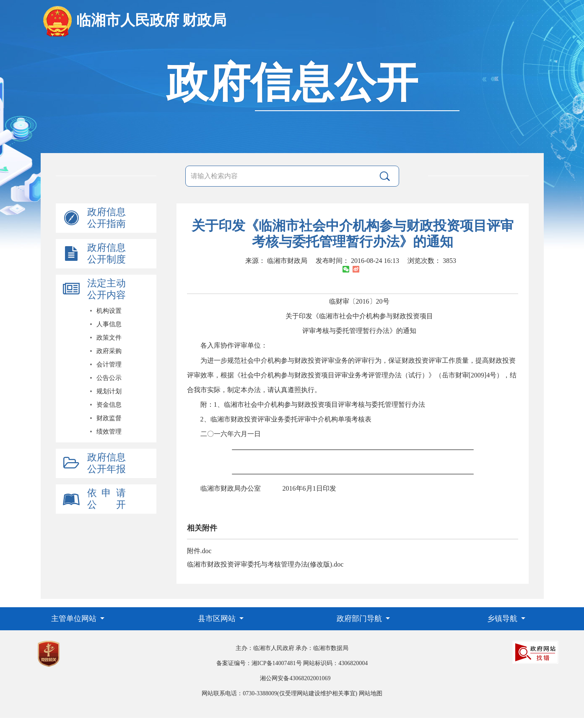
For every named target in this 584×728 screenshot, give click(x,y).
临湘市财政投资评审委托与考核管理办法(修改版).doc (265, 564)
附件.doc (199, 551)
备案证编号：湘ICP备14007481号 (259, 663)
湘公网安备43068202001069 (295, 678)
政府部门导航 (360, 619)
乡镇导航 (503, 619)
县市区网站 (218, 619)
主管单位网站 (75, 619)
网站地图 (371, 693)
